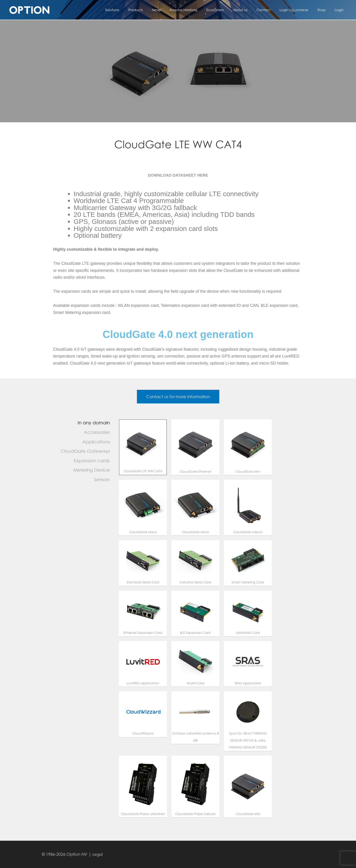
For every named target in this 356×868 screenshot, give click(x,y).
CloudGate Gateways (85, 453)
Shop (325, 10)
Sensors (102, 481)
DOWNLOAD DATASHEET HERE (178, 175)
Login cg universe (300, 10)
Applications (96, 443)
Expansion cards (92, 462)
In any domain (94, 424)
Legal (98, 854)
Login (340, 10)
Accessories (97, 434)
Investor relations (198, 10)
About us (250, 10)
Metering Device (92, 472)
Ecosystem (228, 10)
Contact (271, 10)
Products (155, 10)
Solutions (134, 10)
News (173, 10)
